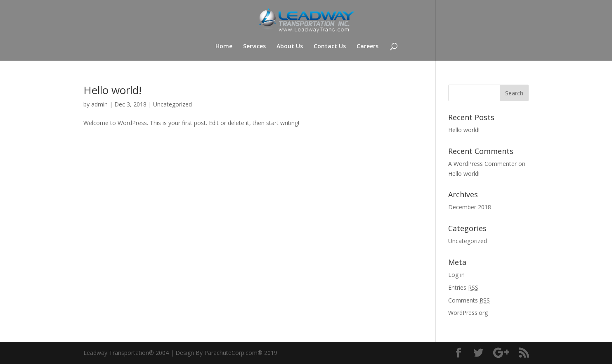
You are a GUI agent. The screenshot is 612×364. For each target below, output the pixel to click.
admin (99, 104)
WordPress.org (468, 313)
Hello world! (112, 90)
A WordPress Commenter (482, 164)
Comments (469, 300)
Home (224, 47)
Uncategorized (172, 104)
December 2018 (470, 207)
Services (254, 47)
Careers (367, 47)
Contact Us (330, 47)
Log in (456, 275)
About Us (290, 47)
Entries (463, 287)
